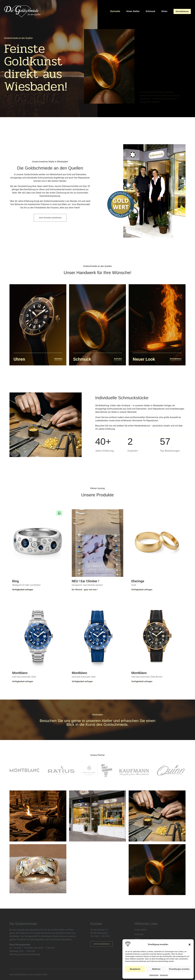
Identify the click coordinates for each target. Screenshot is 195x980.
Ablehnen (156, 969)
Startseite (118, 11)
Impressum (164, 975)
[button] (190, 945)
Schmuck (152, 11)
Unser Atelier (135, 11)
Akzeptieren (135, 969)
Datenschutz (154, 975)
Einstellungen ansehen (179, 969)
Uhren (165, 11)
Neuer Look (144, 359)
